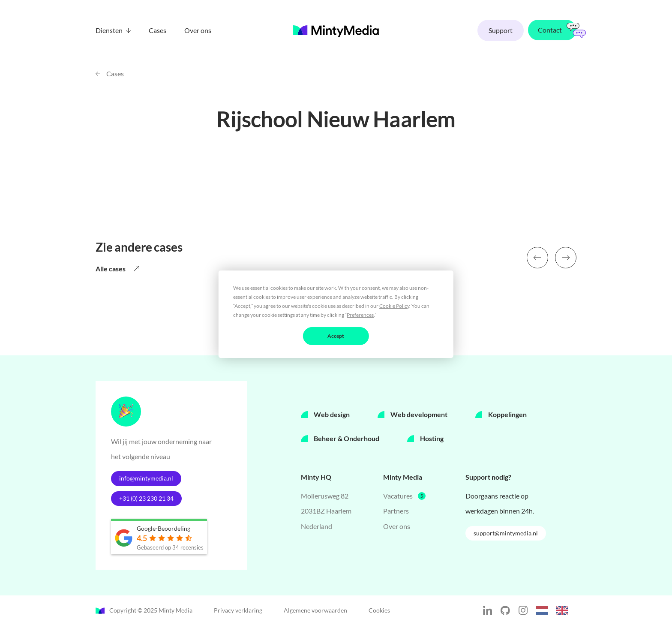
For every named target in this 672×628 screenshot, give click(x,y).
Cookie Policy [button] (394, 305)
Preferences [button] (360, 314)
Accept (336, 335)
